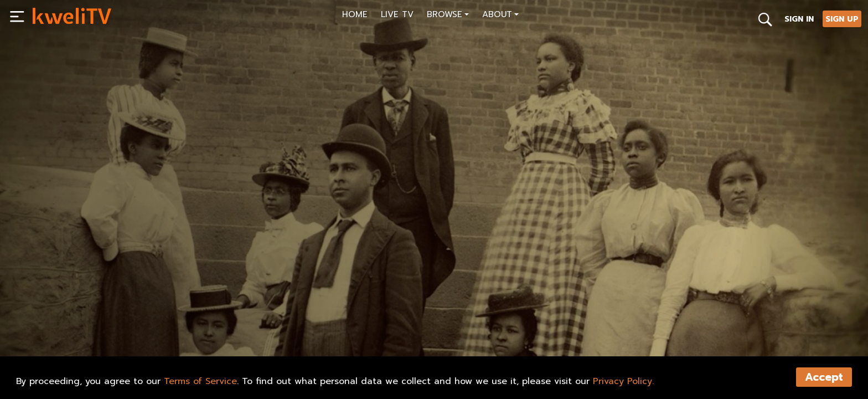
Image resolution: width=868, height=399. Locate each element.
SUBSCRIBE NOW (74, 339)
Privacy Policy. (623, 381)
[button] (448, 16)
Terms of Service (200, 381)
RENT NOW (146, 339)
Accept (824, 377)
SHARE (257, 339)
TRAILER (203, 339)
